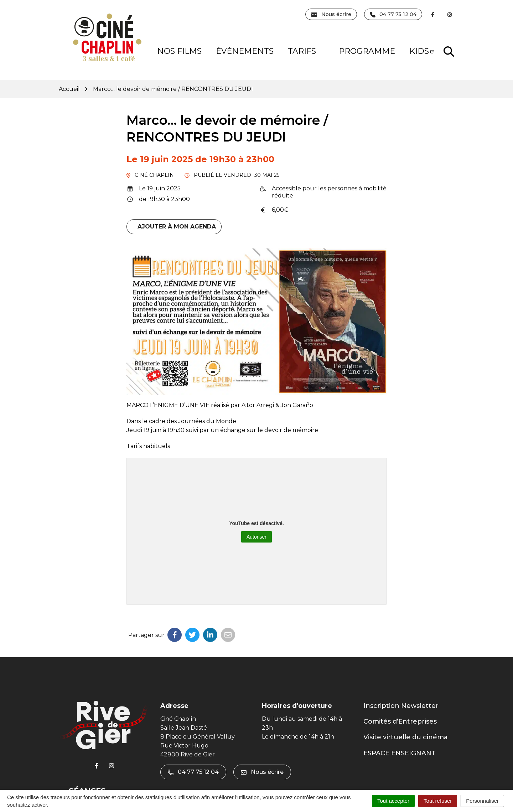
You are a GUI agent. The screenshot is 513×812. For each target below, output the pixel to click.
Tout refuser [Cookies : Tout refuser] (438, 801)
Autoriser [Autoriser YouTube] (256, 537)
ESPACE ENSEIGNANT (400, 753)
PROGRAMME (367, 51)
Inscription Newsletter (401, 706)
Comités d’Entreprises (400, 721)
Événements (245, 51)
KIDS (421, 51)
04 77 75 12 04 (193, 772)
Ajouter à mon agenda (177, 227)
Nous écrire (262, 772)
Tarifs (307, 51)
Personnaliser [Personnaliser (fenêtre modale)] (482, 801)
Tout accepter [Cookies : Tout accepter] (393, 801)
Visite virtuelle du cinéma (406, 737)
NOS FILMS (179, 51)
